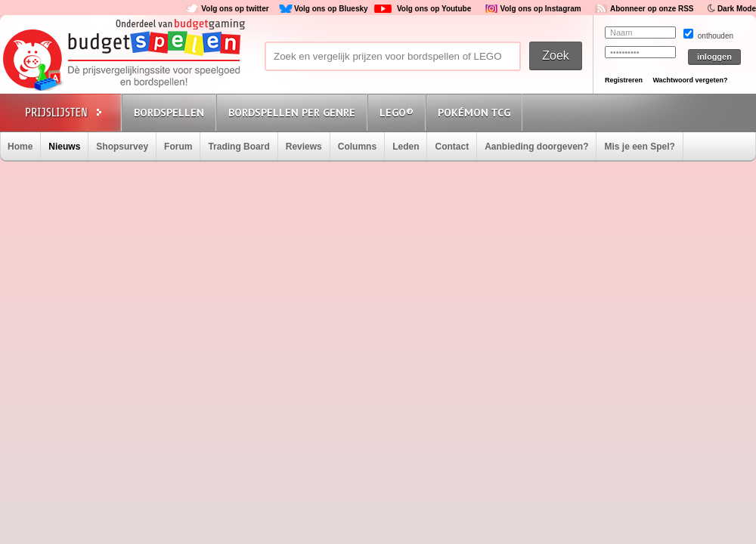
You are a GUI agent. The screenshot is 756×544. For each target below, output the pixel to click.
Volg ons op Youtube (434, 9)
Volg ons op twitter (235, 9)
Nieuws (64, 147)
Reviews (304, 147)
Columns (357, 147)
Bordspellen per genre (292, 113)
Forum (178, 147)
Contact (452, 147)
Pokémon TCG (474, 113)
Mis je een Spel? (639, 147)
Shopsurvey (122, 147)
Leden (406, 147)
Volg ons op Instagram (541, 9)
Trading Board (239, 147)
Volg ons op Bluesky (331, 9)
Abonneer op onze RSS (652, 9)
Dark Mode (737, 9)
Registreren (624, 80)
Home (20, 147)
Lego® (397, 113)
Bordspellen (169, 113)
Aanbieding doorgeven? (536, 147)
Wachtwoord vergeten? (690, 80)
